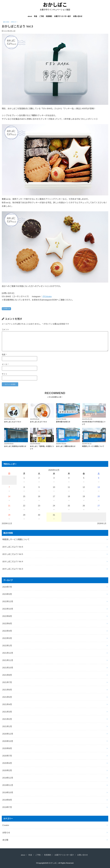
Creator (6, 825)
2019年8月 (7, 800)
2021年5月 (7, 697)
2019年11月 (8, 785)
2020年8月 (7, 748)
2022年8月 (7, 616)
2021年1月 (7, 726)
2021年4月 (7, 704)
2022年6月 (7, 623)
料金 (36, 16)
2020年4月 (7, 763)
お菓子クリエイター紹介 (63, 16)
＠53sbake (47, 296)
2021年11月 (8, 660)
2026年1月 (102, 523)
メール (5, 364)
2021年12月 (8, 653)
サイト (4, 374)
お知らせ (7, 309)
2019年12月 (8, 778)
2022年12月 (8, 601)
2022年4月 (7, 631)
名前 (4, 355)
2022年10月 (8, 609)
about (30, 16)
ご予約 (42, 16)
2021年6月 (7, 690)
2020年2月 (7, 770)
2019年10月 (8, 792)
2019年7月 (7, 807)
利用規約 (49, 16)
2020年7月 (7, 756)
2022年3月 (7, 638)
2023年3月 (7, 594)
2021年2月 (7, 719)
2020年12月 (8, 734)
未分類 (5, 840)
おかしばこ (55, 5)
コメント (5, 330)
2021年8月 (7, 675)
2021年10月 (8, 668)
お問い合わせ (78, 16)
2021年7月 (7, 682)
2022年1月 (7, 646)
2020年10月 (8, 741)
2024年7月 (7, 587)
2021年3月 (7, 712)
